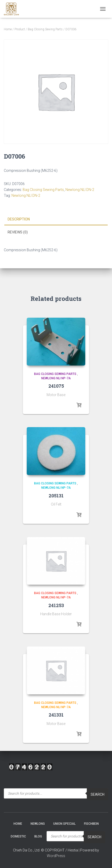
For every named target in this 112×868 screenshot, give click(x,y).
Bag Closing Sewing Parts (45, 29)
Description (19, 219)
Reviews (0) (18, 232)
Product (20, 29)
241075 (56, 386)
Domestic (18, 836)
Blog (38, 836)
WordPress (56, 856)
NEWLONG (38, 824)
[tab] (56, 219)
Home (8, 29)
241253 (56, 605)
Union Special (64, 824)
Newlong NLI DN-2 (80, 190)
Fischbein (91, 824)
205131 (56, 496)
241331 (56, 715)
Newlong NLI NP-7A (56, 378)
